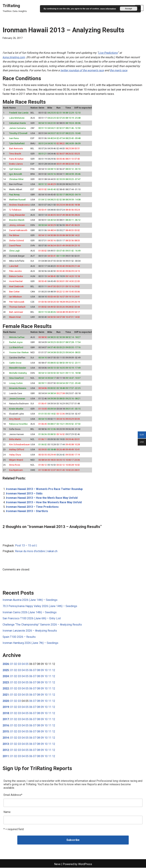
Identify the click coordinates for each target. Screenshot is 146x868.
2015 (6, 732)
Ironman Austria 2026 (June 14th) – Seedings (30, 600)
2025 (6, 670)
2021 (6, 695)
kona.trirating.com (14, 57)
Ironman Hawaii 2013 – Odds (24, 494)
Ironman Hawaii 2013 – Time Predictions (32, 507)
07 (35, 670)
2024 (6, 677)
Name (7, 812)
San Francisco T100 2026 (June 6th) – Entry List (32, 619)
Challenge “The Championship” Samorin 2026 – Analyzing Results (42, 625)
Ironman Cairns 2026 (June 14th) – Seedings (30, 612)
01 (12, 664)
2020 (6, 701)
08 (38, 670)
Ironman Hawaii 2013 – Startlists (27, 511)
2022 (6, 689)
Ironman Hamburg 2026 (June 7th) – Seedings (30, 643)
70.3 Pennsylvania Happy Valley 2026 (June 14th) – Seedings (40, 606)
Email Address (13, 795)
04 (23, 664)
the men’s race (118, 71)
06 (31, 670)
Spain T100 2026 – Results (19, 637)
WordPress (85, 864)
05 (27, 664)
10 (46, 670)
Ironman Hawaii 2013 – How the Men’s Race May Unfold (42, 498)
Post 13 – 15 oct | (26, 546)
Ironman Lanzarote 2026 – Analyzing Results (30, 631)
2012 (6, 750)
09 (42, 670)
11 (50, 670)
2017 (6, 720)
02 (16, 664)
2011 (6, 756)
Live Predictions (108, 53)
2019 (6, 707)
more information (108, 9)
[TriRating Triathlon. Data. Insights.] (15, 8)
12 (54, 670)
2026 (6, 664)
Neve (57, 864)
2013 (6, 744)
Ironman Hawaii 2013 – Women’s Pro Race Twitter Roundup (44, 489)
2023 (6, 683)
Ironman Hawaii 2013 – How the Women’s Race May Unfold (44, 502)
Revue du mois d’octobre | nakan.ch (36, 552)
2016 (6, 726)
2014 (6, 738)
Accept (129, 9)
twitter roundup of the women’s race (82, 71)
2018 (6, 713)
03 (19, 664)
